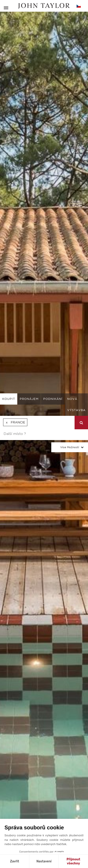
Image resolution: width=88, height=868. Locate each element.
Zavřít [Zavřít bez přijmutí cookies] (15, 861)
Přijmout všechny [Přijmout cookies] (73, 861)
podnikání (53, 399)
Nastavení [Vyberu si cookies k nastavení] (44, 861)
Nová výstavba (76, 404)
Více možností (70, 447)
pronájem (29, 399)
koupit (9, 399)
